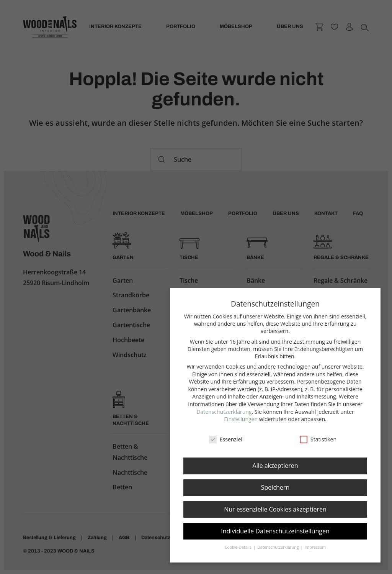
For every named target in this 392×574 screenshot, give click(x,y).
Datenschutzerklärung (224, 412)
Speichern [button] (275, 487)
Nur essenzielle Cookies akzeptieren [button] (275, 509)
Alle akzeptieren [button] (275, 466)
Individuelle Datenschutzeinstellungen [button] (275, 531)
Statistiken (318, 439)
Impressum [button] (315, 547)
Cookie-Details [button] (239, 547)
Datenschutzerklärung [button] (278, 547)
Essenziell (226, 439)
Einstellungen (241, 419)
